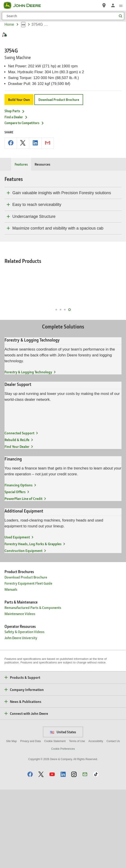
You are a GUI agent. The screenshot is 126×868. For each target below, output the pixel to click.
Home (9, 24)
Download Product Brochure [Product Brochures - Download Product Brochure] (26, 655)
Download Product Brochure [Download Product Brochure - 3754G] (59, 166)
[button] (30, 853)
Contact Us (113, 820)
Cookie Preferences (63, 827)
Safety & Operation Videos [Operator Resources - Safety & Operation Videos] (24, 710)
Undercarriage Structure (34, 282)
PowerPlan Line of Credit (23, 577)
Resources (42, 230)
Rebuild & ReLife (17, 518)
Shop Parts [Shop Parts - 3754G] (15, 177)
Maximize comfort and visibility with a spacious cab (58, 294)
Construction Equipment (23, 629)
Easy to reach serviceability (37, 271)
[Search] (63, 16)
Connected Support (19, 511)
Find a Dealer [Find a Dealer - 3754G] (16, 183)
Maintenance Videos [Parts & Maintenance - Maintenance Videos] (20, 692)
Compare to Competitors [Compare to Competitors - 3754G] (24, 189)
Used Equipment (17, 615)
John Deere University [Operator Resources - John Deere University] (21, 716)
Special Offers (15, 570)
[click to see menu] (121, 5)
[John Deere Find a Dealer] (104, 5)
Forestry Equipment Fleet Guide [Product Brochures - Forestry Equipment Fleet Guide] (28, 662)
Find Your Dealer (17, 525)
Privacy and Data (30, 820)
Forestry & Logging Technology (28, 450)
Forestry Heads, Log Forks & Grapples (33, 622)
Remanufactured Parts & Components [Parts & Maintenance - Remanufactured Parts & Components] (33, 686)
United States (63, 810)
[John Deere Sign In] (113, 5)
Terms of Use (77, 820)
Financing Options (19, 563)
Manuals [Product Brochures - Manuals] (11, 668)
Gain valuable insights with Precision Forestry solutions (62, 259)
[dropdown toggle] (23, 25)
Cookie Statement (55, 820)
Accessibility (96, 820)
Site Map (11, 820)
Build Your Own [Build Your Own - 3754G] (19, 166)
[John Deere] (25, 5)
